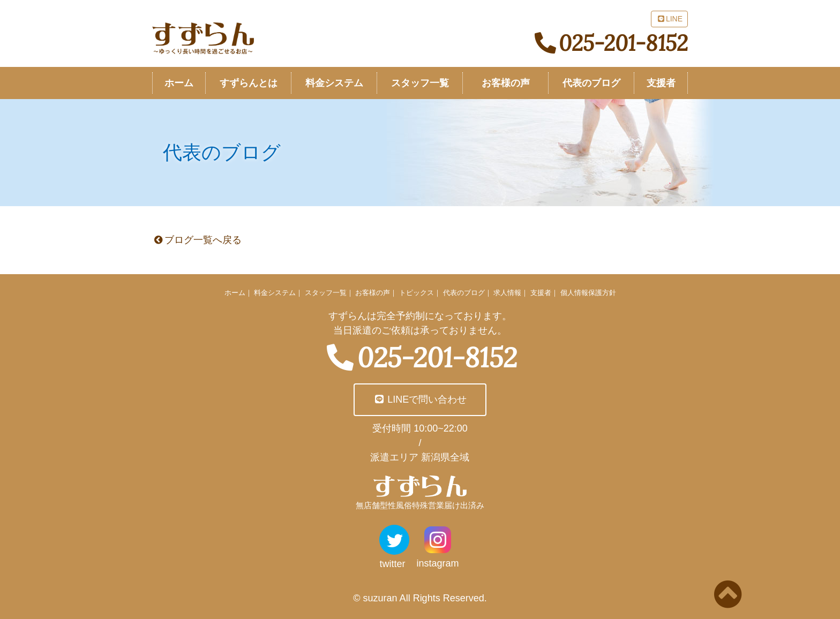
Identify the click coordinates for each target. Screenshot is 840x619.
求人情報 (507, 293)
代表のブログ (464, 293)
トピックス (417, 293)
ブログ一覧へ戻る (197, 240)
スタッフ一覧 (326, 293)
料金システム (275, 293)
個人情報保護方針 (588, 293)
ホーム (235, 293)
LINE (669, 19)
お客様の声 (373, 293)
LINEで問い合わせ (420, 399)
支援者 (541, 293)
